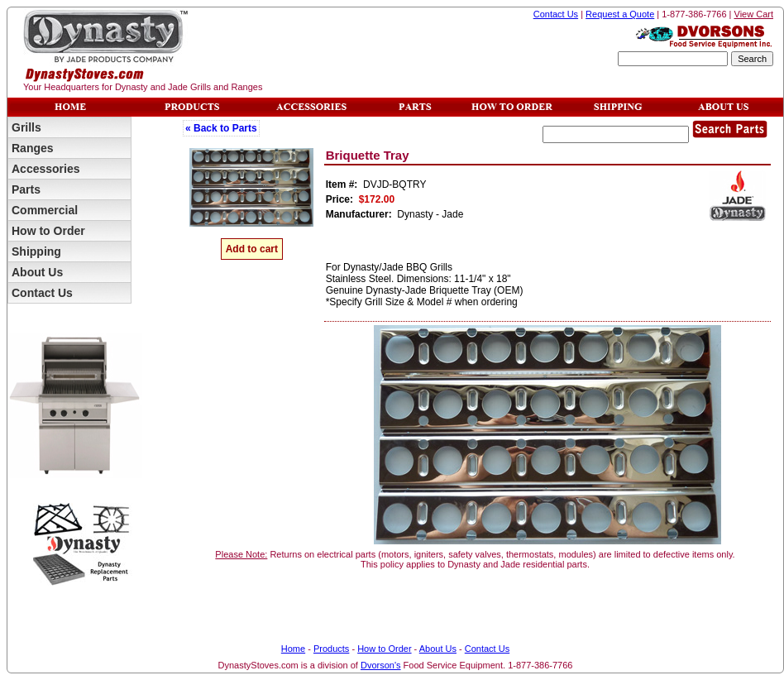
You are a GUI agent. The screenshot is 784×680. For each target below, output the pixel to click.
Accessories (46, 169)
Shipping (36, 251)
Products (331, 649)
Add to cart (252, 249)
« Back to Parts (221, 128)
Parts (26, 189)
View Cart (754, 14)
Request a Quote (620, 14)
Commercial (45, 210)
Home (293, 649)
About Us (37, 272)
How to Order (48, 231)
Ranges (33, 148)
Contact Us (556, 14)
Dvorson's (381, 665)
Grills (26, 127)
